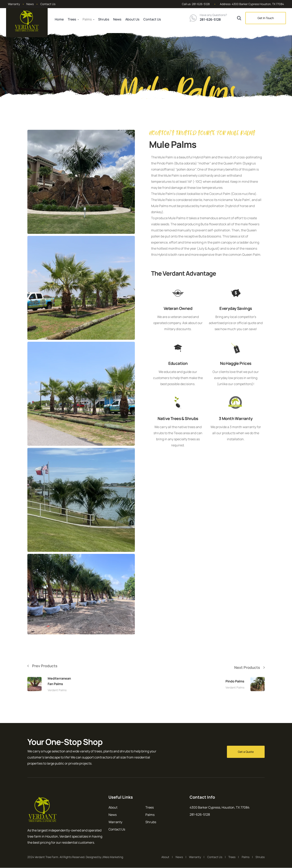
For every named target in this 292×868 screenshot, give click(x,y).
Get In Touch (266, 18)
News (30, 4)
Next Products (245, 667)
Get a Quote (246, 752)
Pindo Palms (235, 681)
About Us (132, 19)
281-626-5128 (201, 4)
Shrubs (104, 19)
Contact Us (48, 4)
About (113, 808)
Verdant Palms (57, 690)
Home (59, 19)
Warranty (14, 4)
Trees (72, 19)
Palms (87, 19)
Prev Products (46, 666)
